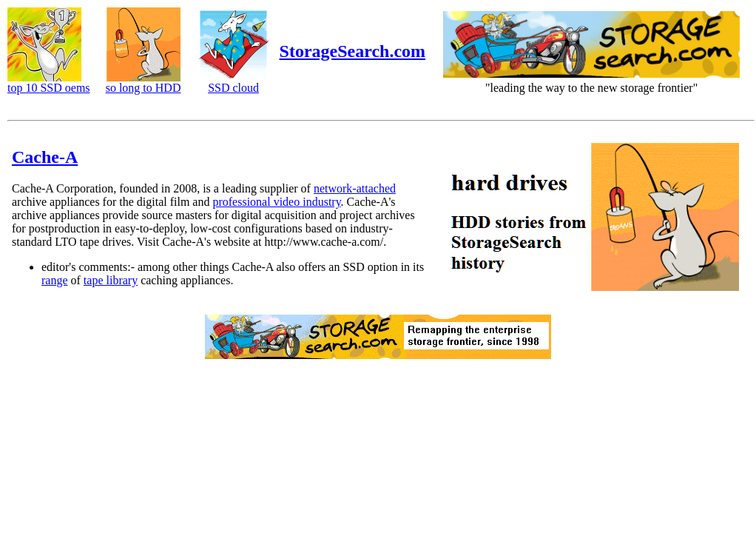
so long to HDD (144, 88)
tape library (111, 280)
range (55, 280)
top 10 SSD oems (49, 88)
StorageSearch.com (353, 51)
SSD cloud (233, 88)
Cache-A (45, 157)
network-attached (355, 188)
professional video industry (276, 202)
